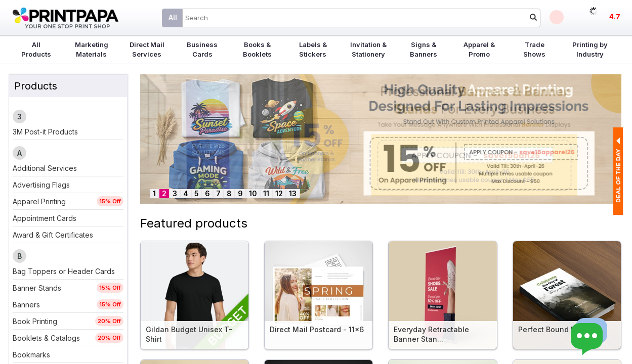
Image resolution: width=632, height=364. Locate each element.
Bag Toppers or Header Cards (64, 271)
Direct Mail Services (147, 49)
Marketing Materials (92, 49)
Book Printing (35, 321)
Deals (557, 17)
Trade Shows (534, 49)
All (173, 17)
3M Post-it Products (45, 132)
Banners (26, 305)
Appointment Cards (45, 218)
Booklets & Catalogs (46, 338)
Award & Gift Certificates (53, 235)
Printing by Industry (590, 49)
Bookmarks (31, 355)
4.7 (615, 16)
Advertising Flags (41, 185)
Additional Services (45, 168)
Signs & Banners (424, 49)
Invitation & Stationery (368, 49)
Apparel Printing (39, 201)
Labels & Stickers (313, 49)
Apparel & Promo (479, 49)
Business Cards (202, 49)
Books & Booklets (257, 49)
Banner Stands (37, 288)
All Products (36, 49)
